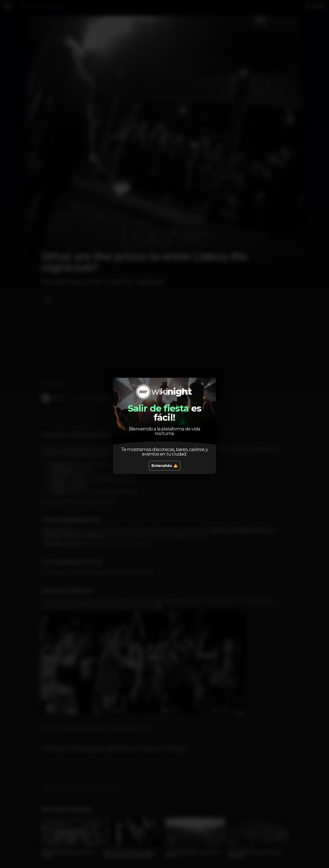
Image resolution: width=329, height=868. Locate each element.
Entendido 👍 (165, 466)
